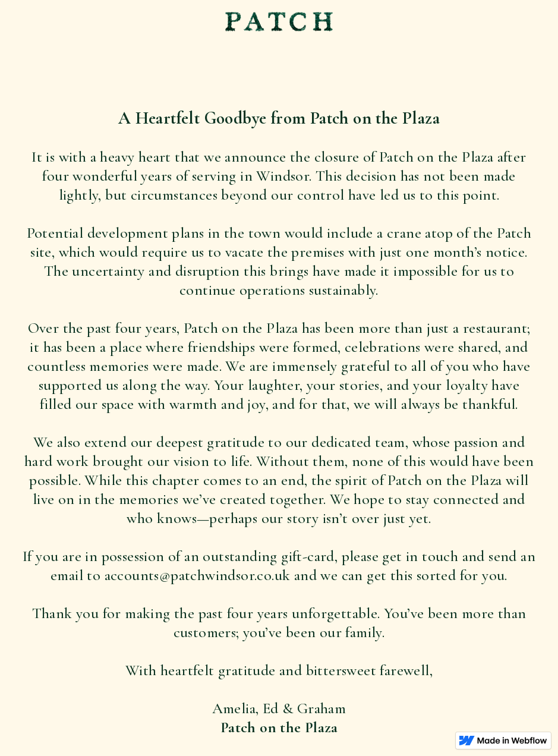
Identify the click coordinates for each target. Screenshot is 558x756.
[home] (279, 23)
